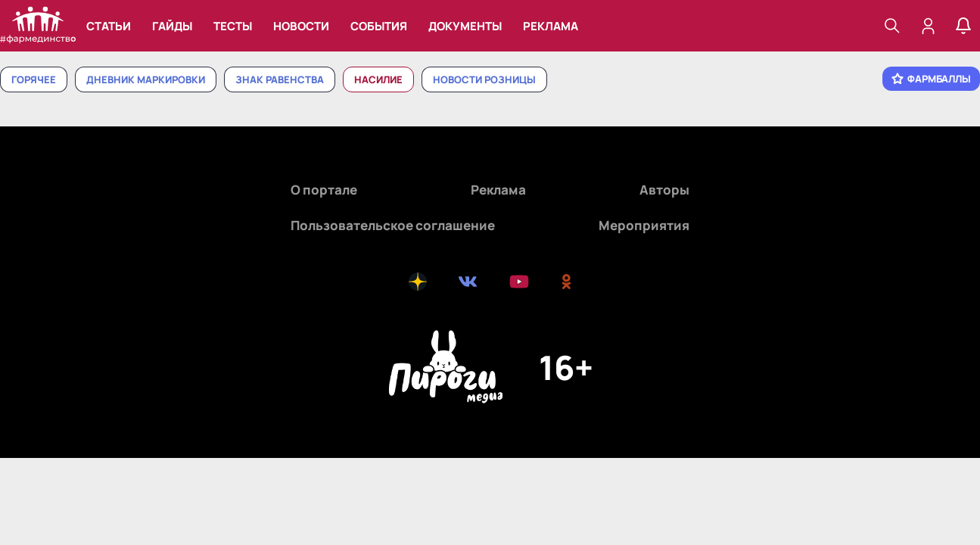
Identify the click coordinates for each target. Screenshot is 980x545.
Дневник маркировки (146, 79)
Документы (465, 26)
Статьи (109, 26)
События (379, 26)
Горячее (34, 79)
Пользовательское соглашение (393, 225)
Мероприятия (644, 225)
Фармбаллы (931, 79)
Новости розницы (484, 79)
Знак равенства (280, 79)
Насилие (378, 79)
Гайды (172, 26)
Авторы (664, 190)
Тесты (233, 26)
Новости (301, 26)
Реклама (551, 26)
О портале (324, 190)
